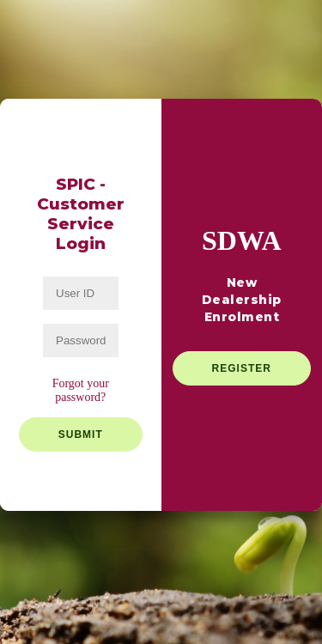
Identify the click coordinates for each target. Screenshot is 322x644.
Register (242, 368)
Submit (81, 434)
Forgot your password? (81, 390)
